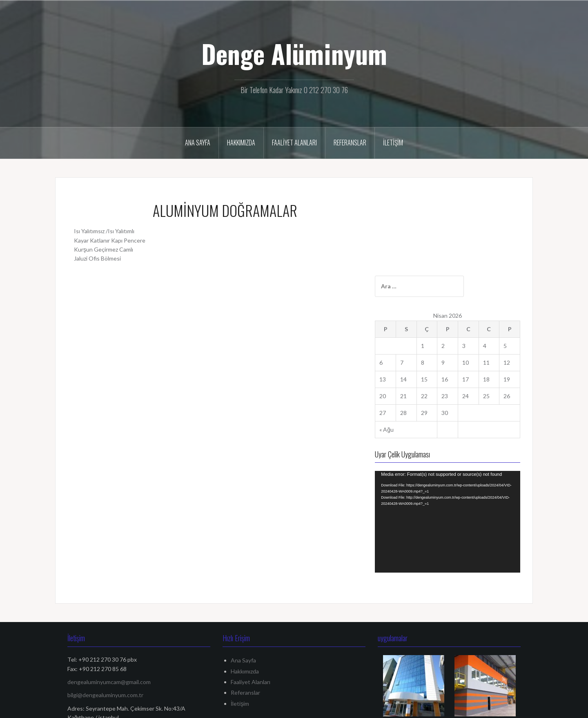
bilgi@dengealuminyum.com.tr (105, 583)
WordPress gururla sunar (93, 707)
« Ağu (409, 349)
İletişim (393, 143)
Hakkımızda (241, 143)
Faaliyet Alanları (294, 143)
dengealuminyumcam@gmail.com (109, 569)
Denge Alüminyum (294, 54)
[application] (459, 426)
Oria (152, 707)
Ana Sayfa (198, 143)
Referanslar (350, 143)
